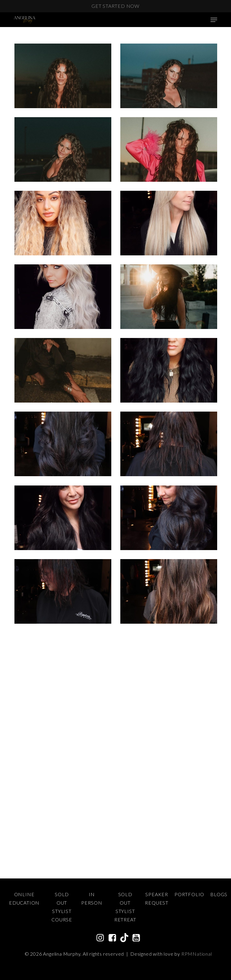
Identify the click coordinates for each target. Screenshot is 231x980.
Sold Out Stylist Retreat (125, 907)
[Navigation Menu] (214, 20)
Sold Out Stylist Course (62, 907)
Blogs (219, 894)
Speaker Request (157, 898)
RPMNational (197, 954)
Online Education (24, 898)
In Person (92, 898)
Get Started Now (115, 6)
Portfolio (189, 894)
